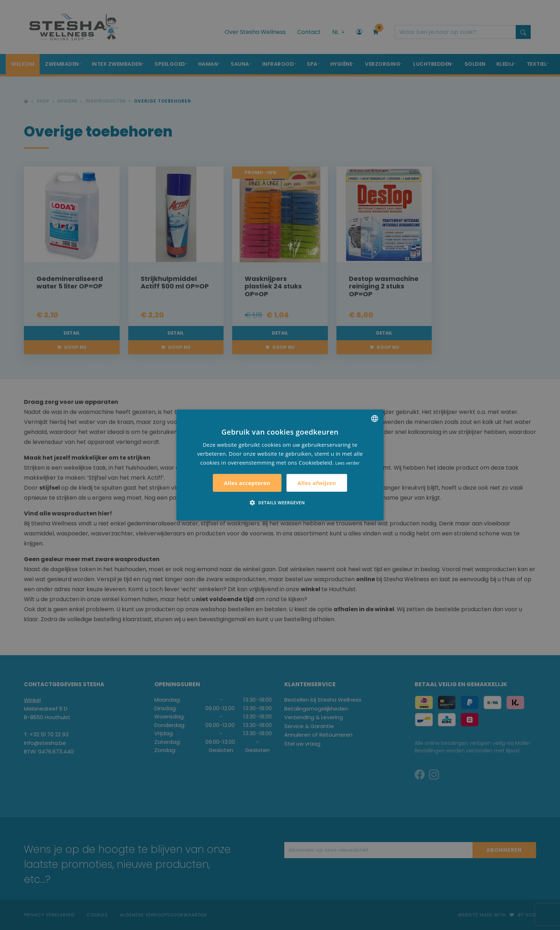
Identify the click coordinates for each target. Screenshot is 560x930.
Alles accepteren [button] (247, 483)
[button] (280, 503)
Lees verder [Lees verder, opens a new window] (348, 463)
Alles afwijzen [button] (317, 483)
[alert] (280, 465)
